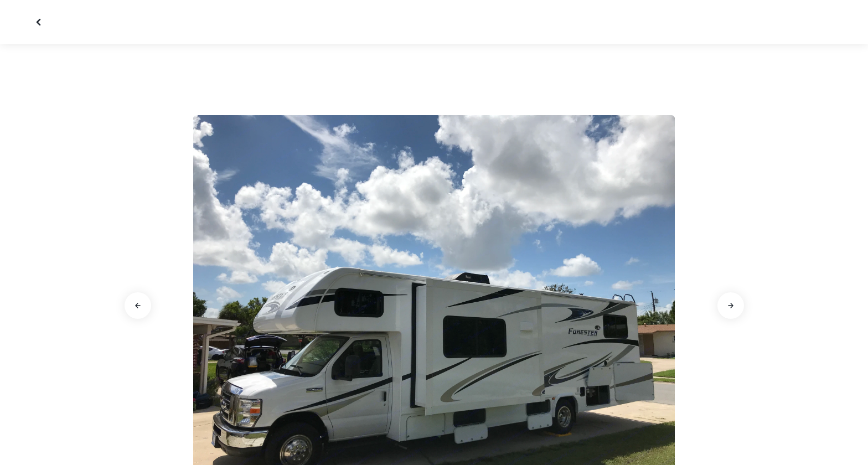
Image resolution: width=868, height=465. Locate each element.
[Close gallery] (40, 22)
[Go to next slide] (731, 306)
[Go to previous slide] (138, 306)
